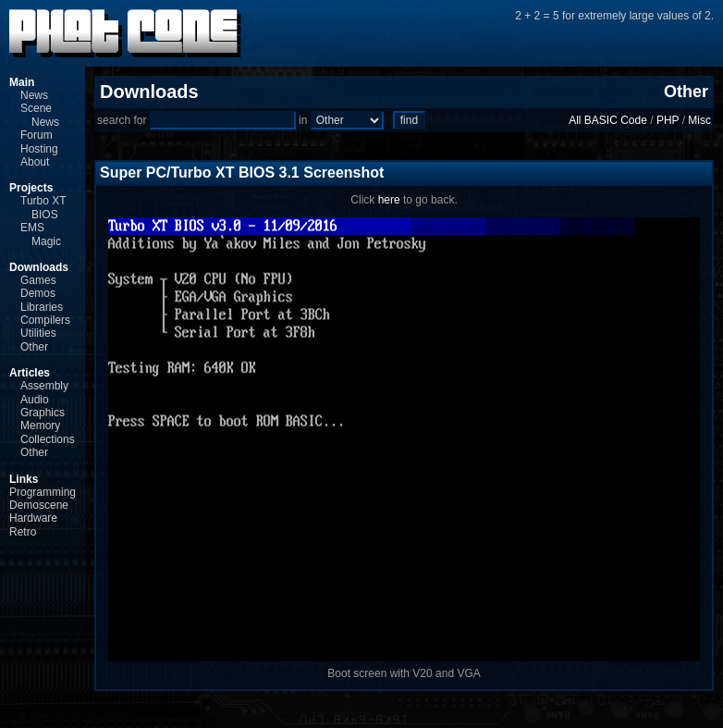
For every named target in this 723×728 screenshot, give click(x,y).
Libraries (42, 307)
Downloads (39, 267)
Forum (37, 135)
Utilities (38, 333)
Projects (31, 188)
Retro (23, 532)
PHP (668, 120)
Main (22, 82)
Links (24, 479)
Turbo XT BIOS (43, 207)
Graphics (43, 413)
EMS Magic (41, 234)
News (34, 95)
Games (38, 280)
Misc (699, 120)
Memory (40, 426)
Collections (48, 439)
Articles (30, 373)
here (389, 200)
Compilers (45, 320)
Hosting (39, 149)
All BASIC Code (608, 120)
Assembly (44, 386)
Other (34, 347)
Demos (38, 293)
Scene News (40, 115)
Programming (43, 492)
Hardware (33, 518)
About (35, 162)
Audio (35, 400)
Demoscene (39, 505)
